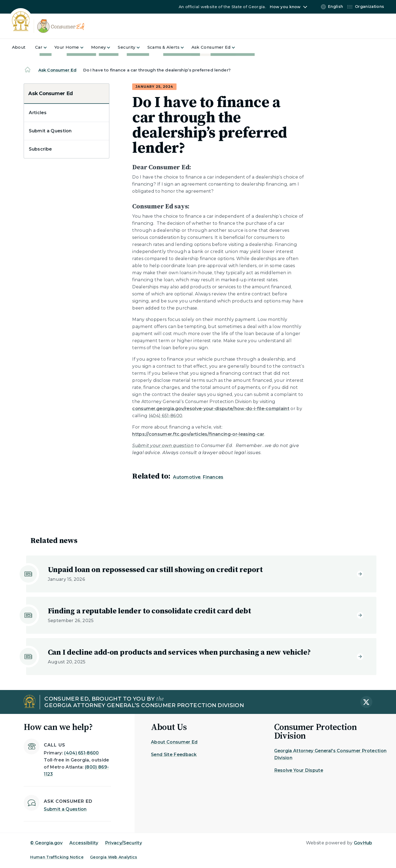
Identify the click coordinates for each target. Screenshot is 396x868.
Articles (38, 113)
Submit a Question (50, 131)
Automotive (187, 477)
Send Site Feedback (174, 755)
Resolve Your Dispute (299, 770)
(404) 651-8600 (81, 753)
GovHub (363, 843)
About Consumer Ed (174, 742)
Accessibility (84, 843)
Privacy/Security (123, 843)
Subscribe (40, 149)
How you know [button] (285, 7)
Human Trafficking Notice (57, 857)
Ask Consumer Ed (57, 70)
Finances (213, 477)
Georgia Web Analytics (114, 857)
